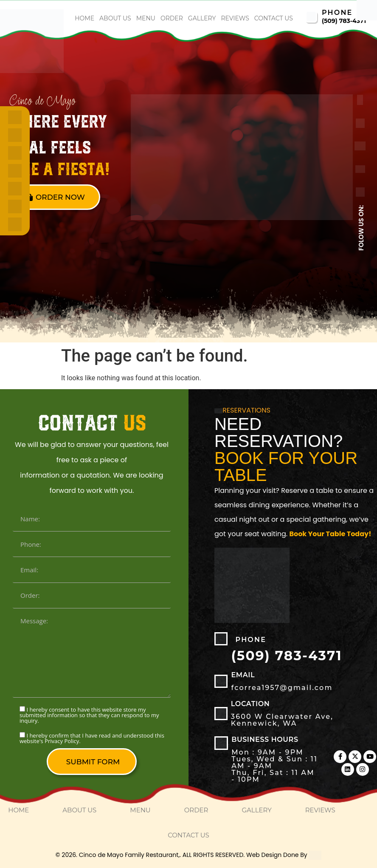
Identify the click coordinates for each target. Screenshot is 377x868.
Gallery (202, 18)
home (84, 18)
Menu (146, 18)
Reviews (235, 18)
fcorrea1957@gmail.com (282, 688)
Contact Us (274, 18)
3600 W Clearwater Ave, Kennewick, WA (282, 720)
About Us (115, 18)
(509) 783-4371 (344, 21)
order (172, 18)
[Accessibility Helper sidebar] (367, 10)
